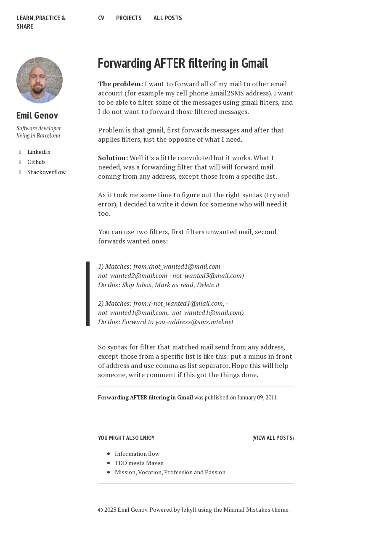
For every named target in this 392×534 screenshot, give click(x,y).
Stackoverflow (41, 172)
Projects (129, 18)
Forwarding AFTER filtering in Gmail (183, 63)
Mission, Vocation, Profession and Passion (170, 472)
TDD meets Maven (139, 463)
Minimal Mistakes (247, 509)
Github (31, 162)
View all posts (273, 438)
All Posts (168, 18)
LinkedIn (33, 152)
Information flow (137, 453)
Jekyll (189, 509)
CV (101, 18)
